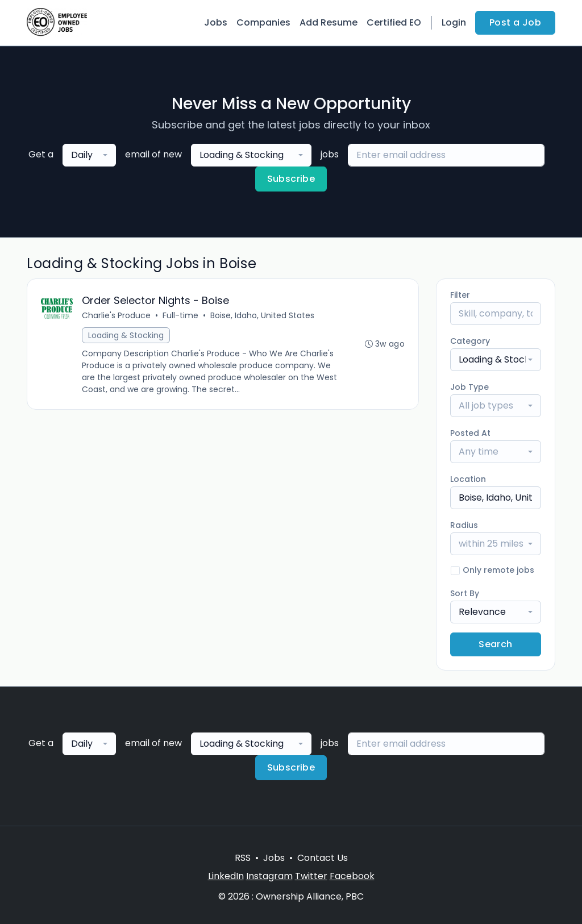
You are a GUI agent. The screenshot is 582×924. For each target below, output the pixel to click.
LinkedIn (226, 876)
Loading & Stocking (126, 335)
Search (495, 644)
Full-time (180, 315)
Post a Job (515, 22)
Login (454, 22)
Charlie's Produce (116, 315)
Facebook (352, 876)
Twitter (311, 876)
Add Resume (329, 22)
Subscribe (291, 179)
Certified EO (394, 22)
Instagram (269, 876)
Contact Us (323, 858)
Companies (263, 22)
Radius (464, 525)
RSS (243, 858)
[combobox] (89, 155)
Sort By (465, 593)
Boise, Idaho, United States (262, 315)
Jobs (216, 22)
